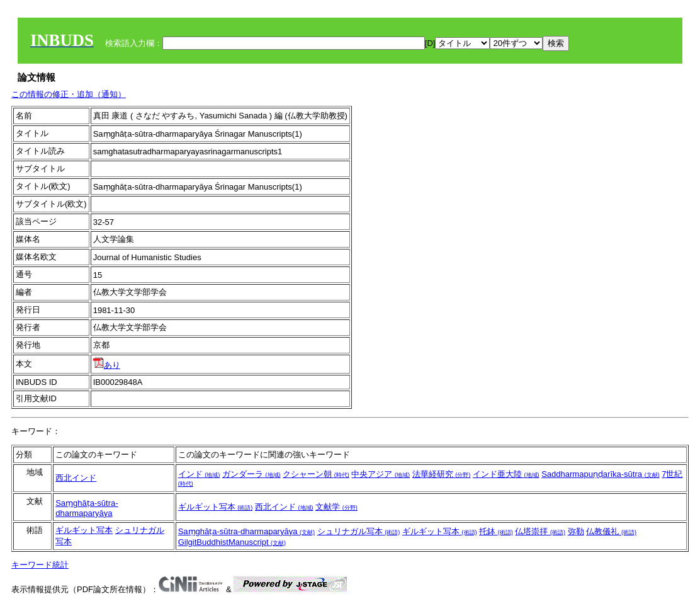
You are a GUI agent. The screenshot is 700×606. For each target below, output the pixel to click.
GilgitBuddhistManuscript (232, 542)
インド (199, 474)
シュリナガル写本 (359, 531)
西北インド (76, 478)
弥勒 (576, 531)
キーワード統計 (40, 565)
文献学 (336, 507)
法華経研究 (442, 474)
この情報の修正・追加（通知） (69, 94)
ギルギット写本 (216, 507)
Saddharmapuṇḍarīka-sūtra (600, 474)
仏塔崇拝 (540, 531)
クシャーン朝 (316, 474)
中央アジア (381, 474)
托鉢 (496, 531)
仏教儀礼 (611, 531)
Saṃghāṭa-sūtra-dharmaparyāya (87, 508)
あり (107, 365)
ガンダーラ (251, 474)
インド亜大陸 (506, 474)
